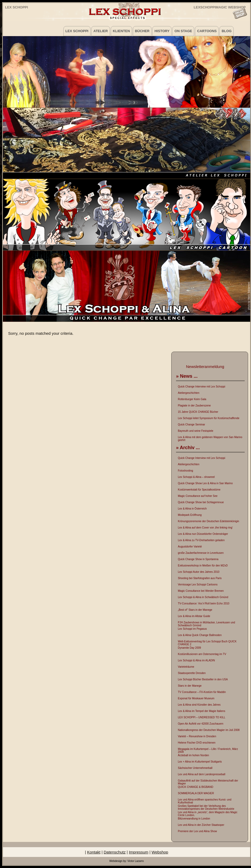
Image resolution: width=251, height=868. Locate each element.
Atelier (101, 31)
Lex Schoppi (16, 7)
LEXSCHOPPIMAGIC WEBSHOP (220, 7)
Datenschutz (115, 852)
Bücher (142, 31)
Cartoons (207, 31)
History (162, 31)
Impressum (139, 852)
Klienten (121, 31)
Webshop (160, 852)
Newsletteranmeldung (205, 367)
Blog (227, 31)
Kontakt (94, 852)
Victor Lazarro (135, 861)
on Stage (183, 31)
